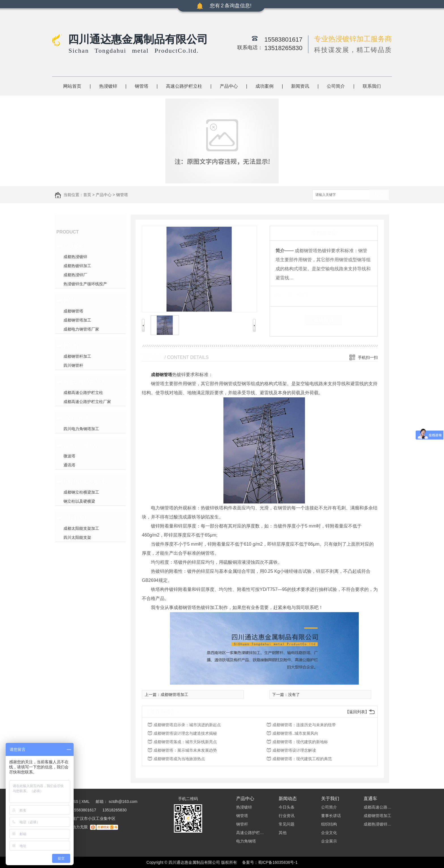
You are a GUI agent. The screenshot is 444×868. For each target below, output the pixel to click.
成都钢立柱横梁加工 (81, 492)
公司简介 (336, 86)
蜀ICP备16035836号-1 (278, 862)
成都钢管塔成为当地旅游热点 (179, 759)
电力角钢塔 (76, 418)
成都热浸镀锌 (75, 257)
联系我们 (372, 86)
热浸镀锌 (108, 86)
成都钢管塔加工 (77, 320)
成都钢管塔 (73, 311)
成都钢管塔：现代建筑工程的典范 (302, 759)
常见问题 (287, 824)
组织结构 (329, 824)
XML (86, 801)
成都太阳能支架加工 (81, 528)
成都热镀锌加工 (77, 266)
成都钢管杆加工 (77, 356)
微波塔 (69, 456)
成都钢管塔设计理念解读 (294, 750)
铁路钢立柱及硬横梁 (86, 481)
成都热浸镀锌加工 (378, 824)
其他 (283, 833)
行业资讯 (287, 816)
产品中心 (229, 86)
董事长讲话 (331, 816)
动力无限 (80, 827)
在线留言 (324, 320)
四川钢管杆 (73, 365)
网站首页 (72, 86)
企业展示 (329, 841)
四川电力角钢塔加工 (81, 429)
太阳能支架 (76, 518)
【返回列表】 (357, 712)
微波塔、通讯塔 (81, 445)
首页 (87, 195)
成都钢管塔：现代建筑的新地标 (300, 742)
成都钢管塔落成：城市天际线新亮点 (185, 742)
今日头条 (287, 807)
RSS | (75, 801)
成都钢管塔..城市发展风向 (295, 733)
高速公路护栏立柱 (184, 86)
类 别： (285, 295)
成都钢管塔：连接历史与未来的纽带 (304, 725)
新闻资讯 (300, 86)
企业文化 (329, 833)
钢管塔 (142, 86)
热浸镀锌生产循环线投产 (85, 284)
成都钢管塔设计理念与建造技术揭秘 (185, 733)
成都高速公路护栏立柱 (83, 393)
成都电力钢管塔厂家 (81, 329)
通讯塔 (69, 465)
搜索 (379, 195)
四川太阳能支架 (77, 537)
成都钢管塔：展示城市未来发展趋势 (185, 750)
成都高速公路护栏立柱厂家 (87, 402)
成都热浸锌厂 (75, 275)
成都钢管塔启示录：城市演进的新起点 (187, 725)
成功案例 (264, 86)
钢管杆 (71, 346)
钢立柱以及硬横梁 (79, 501)
